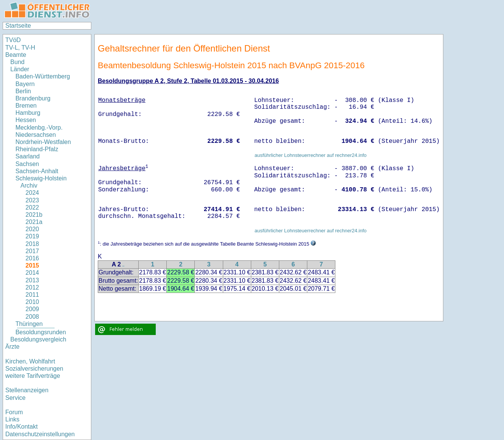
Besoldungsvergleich (38, 339)
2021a (34, 222)
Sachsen (27, 164)
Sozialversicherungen (34, 369)
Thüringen (29, 324)
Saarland (28, 156)
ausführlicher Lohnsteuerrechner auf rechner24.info (311, 155)
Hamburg (28, 113)
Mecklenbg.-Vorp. (39, 128)
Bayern (25, 84)
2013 (32, 280)
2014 (32, 273)
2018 (32, 244)
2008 (32, 317)
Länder (20, 69)
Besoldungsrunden (41, 332)
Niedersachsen (36, 135)
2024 (32, 193)
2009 (32, 309)
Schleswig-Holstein (41, 178)
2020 (32, 229)
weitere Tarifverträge (33, 376)
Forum (14, 412)
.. (124, 265)
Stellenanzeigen (27, 390)
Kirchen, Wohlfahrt (30, 361)
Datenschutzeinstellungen (40, 434)
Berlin (23, 91)
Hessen (26, 120)
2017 (32, 251)
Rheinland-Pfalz (37, 149)
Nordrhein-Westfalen (43, 142)
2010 (32, 302)
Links (12, 419)
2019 (32, 236)
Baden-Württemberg (43, 76)
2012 (32, 287)
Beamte (16, 55)
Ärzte (12, 347)
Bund (17, 62)
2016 (32, 258)
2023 (32, 200)
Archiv (29, 186)
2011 (32, 295)
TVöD (13, 40)
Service (15, 398)
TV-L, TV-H (20, 48)
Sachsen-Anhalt (37, 171)
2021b (34, 215)
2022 (32, 207)
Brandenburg (33, 98)
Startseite (18, 26)
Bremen (26, 106)
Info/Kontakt (21, 427)
